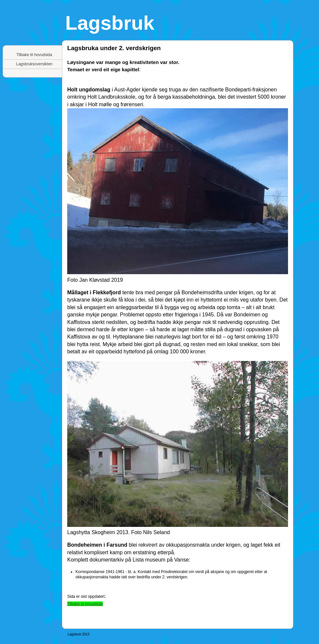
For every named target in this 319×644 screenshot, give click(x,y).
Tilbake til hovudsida (34, 55)
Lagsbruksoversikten (34, 64)
